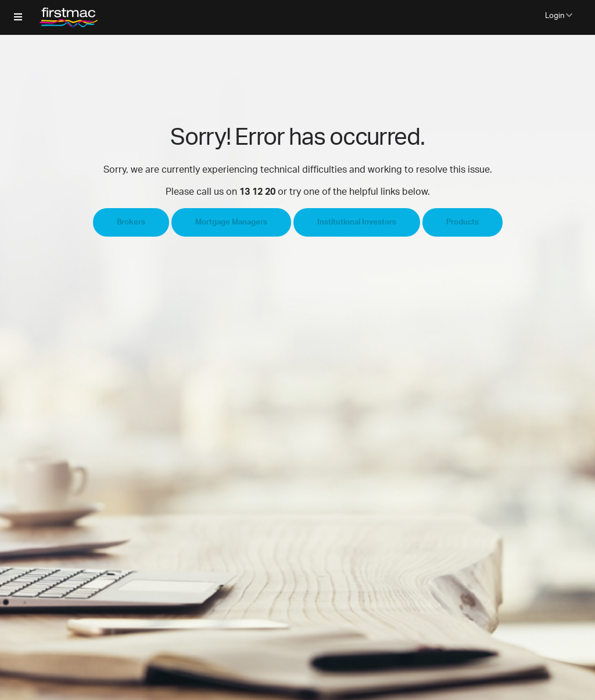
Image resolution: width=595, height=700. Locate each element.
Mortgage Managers (231, 222)
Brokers (131, 222)
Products (463, 222)
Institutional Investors (357, 222)
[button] (18, 17)
